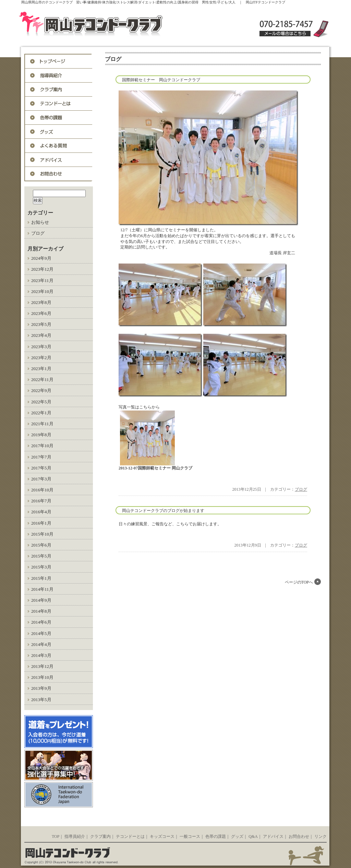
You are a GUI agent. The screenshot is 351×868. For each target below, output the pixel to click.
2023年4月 (41, 335)
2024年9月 (41, 258)
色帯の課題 (59, 118)
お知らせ (40, 222)
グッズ (59, 132)
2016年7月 (41, 501)
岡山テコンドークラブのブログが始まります (163, 511)
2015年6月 (41, 545)
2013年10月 (42, 677)
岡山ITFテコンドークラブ (105, 25)
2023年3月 (41, 347)
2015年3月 (41, 567)
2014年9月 (41, 600)
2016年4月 (41, 512)
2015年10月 (42, 534)
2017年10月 (42, 446)
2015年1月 (41, 578)
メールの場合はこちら (285, 34)
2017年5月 (41, 468)
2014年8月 (41, 611)
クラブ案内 (100, 836)
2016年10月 (42, 490)
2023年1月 (41, 369)
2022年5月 (41, 402)
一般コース (190, 836)
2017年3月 (41, 479)
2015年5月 (41, 556)
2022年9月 (41, 390)
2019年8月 (41, 435)
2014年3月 (41, 655)
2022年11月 (42, 380)
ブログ (38, 233)
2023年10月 (42, 291)
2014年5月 (41, 633)
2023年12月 (42, 269)
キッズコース (162, 836)
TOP (56, 836)
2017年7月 (41, 457)
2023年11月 (42, 280)
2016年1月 (41, 523)
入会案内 (59, 90)
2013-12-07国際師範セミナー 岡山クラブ (155, 468)
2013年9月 (41, 688)
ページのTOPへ (299, 582)
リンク (320, 836)
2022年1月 (41, 413)
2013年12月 (42, 666)
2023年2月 (41, 358)
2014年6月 (41, 622)
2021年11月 (42, 424)
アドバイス (59, 160)
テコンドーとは (59, 104)
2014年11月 (42, 589)
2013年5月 (41, 700)
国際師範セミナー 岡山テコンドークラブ (161, 80)
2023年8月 (41, 302)
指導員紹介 (59, 76)
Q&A (59, 146)
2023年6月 (41, 313)
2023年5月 (41, 324)
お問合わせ (59, 174)
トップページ (59, 62)
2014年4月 (41, 644)
